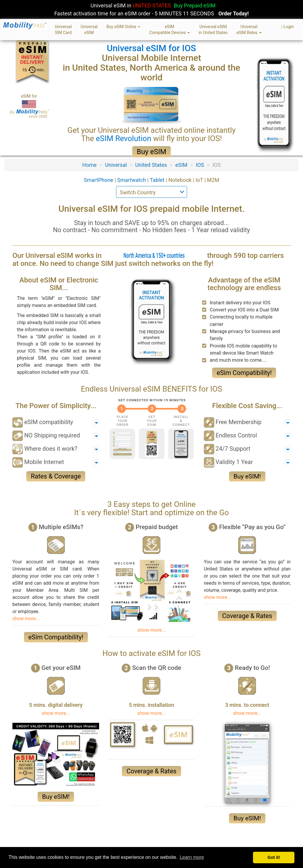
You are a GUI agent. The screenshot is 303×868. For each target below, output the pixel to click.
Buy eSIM (151, 152)
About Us (22, 844)
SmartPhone (99, 180)
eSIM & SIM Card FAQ (145, 844)
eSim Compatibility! (244, 373)
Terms (66, 844)
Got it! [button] (274, 857)
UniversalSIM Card (63, 30)
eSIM (181, 165)
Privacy (45, 844)
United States (151, 165)
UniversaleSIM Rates (249, 30)
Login (287, 27)
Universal (116, 165)
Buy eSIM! (247, 476)
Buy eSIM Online (124, 27)
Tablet (158, 180)
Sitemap (87, 844)
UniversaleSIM (89, 30)
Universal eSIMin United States (213, 30)
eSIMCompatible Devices (169, 30)
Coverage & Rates (247, 616)
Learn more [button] (192, 857)
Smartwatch (132, 180)
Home (89, 165)
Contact (110, 844)
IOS (200, 165)
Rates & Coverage (56, 476)
